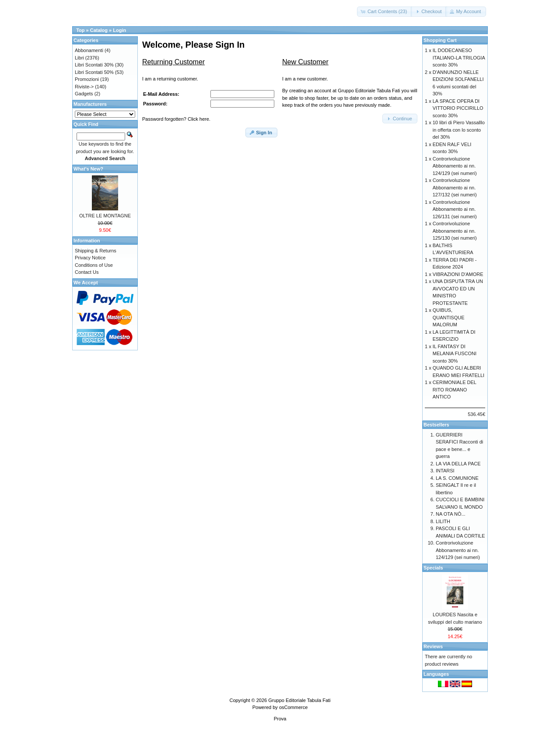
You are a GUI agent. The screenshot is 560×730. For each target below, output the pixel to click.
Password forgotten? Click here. (176, 119)
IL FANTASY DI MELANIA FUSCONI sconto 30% (455, 354)
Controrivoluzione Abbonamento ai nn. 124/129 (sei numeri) (455, 166)
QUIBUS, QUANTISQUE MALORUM (449, 317)
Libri (79, 58)
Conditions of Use (94, 265)
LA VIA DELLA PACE (458, 464)
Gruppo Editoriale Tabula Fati (299, 700)
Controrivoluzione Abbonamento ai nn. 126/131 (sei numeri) (455, 209)
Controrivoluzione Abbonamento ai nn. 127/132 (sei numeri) (455, 187)
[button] (385, 12)
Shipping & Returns (96, 251)
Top (80, 30)
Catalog (99, 30)
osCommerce (293, 707)
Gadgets (84, 94)
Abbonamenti (89, 50)
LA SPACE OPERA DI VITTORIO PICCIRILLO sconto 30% (458, 108)
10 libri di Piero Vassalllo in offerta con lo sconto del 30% (459, 130)
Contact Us (87, 272)
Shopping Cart (440, 40)
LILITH (443, 521)
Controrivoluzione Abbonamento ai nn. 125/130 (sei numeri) (455, 231)
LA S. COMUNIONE (457, 478)
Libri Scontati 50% (94, 72)
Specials (433, 568)
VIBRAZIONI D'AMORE (458, 274)
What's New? (88, 169)
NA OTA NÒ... (451, 514)
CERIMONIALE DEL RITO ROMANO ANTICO (455, 389)
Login (119, 30)
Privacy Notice (90, 258)
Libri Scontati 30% (94, 65)
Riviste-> (84, 87)
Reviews (433, 646)
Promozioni (87, 79)
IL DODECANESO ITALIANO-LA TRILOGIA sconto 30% (459, 58)
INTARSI (445, 471)
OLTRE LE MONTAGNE (105, 216)
